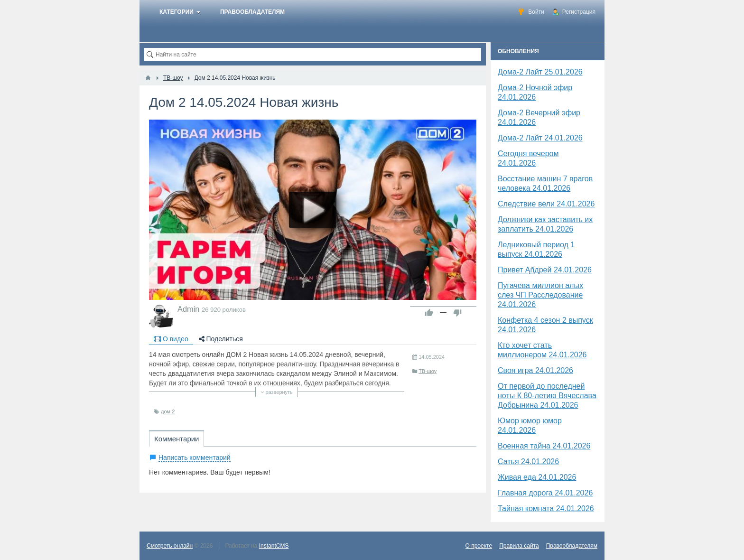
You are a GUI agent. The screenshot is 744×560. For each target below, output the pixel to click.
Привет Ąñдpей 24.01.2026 (545, 270)
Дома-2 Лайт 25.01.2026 (540, 72)
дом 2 (168, 411)
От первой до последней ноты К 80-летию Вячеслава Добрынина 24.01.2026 (547, 396)
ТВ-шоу (428, 371)
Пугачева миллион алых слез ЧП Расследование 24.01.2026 (540, 295)
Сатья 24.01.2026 (528, 462)
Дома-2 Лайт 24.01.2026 (540, 138)
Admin (188, 309)
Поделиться (221, 339)
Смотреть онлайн (170, 546)
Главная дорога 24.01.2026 (545, 493)
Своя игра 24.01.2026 (535, 370)
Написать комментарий (195, 457)
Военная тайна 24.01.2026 (544, 446)
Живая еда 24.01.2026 (537, 477)
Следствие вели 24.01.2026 (546, 204)
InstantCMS (274, 546)
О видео (171, 339)
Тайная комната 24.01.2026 (546, 509)
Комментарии (177, 439)
